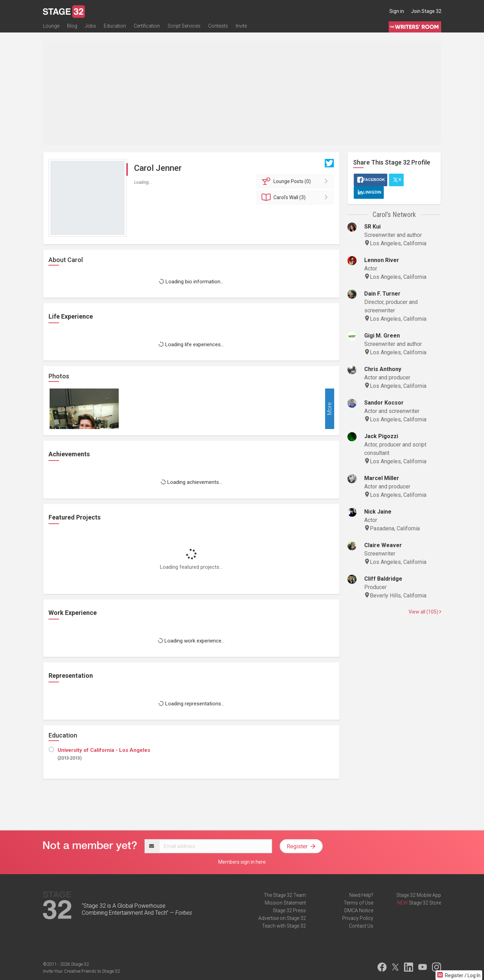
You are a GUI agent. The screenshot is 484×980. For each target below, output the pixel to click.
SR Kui (372, 227)
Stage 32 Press (289, 910)
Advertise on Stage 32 (282, 918)
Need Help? (361, 895)
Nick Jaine (378, 512)
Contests (218, 27)
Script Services (184, 27)
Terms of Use (358, 903)
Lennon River (382, 260)
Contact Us (361, 926)
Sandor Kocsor (384, 403)
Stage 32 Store (425, 903)
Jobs (90, 27)
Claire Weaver (383, 545)
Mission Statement (285, 903)
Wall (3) (296, 197)
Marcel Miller (382, 478)
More (329, 409)
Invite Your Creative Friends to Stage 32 (81, 971)
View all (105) (425, 612)
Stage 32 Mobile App (419, 895)
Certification (147, 27)
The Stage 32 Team (285, 895)
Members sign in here (242, 862)
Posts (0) (296, 181)
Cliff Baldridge (383, 579)
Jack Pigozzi (381, 436)
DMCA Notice (359, 910)
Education (115, 27)
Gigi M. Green (382, 336)
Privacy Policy (358, 918)
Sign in (397, 11)
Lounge (51, 27)
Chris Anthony (383, 369)
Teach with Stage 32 (284, 926)
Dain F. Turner (382, 294)
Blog (72, 27)
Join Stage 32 (426, 11)
